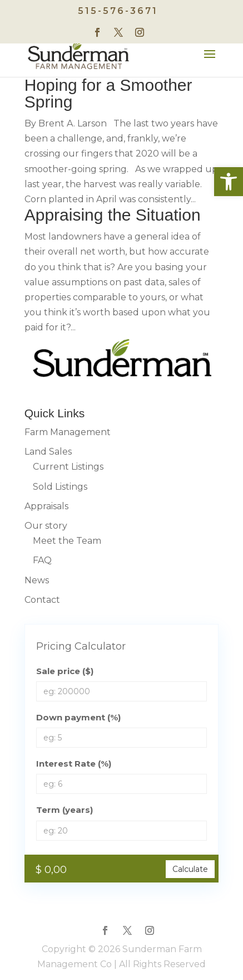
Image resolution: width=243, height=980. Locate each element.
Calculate (190, 869)
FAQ (42, 560)
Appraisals (46, 506)
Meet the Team (67, 541)
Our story (46, 526)
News (37, 580)
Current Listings (68, 467)
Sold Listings (60, 487)
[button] (229, 182)
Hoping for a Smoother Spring (108, 93)
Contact (42, 600)
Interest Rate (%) (74, 764)
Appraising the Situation (113, 215)
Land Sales (48, 452)
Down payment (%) (78, 717)
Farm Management (68, 432)
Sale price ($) (65, 671)
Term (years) (65, 810)
